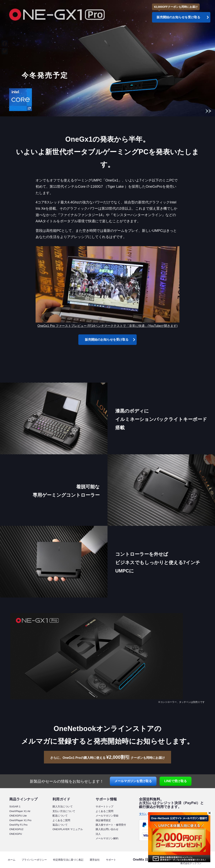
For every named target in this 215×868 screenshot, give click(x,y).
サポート (111, 860)
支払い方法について (64, 811)
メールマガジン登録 (107, 816)
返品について (60, 825)
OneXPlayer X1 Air (20, 811)
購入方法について (63, 806)
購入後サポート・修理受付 (111, 825)
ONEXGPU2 (16, 829)
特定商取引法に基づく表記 (68, 860)
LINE (176, 781)
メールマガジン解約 (107, 838)
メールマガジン (133, 781)
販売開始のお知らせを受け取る (107, 340)
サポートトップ (104, 806)
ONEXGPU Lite (18, 816)
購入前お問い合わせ (107, 829)
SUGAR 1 (15, 806)
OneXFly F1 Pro (18, 825)
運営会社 (95, 860)
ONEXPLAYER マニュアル (68, 829)
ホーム (12, 860)
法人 (98, 834)
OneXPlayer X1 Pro (20, 820)
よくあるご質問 (61, 820)
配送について (60, 816)
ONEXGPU (16, 834)
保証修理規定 (103, 820)
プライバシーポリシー (34, 860)
